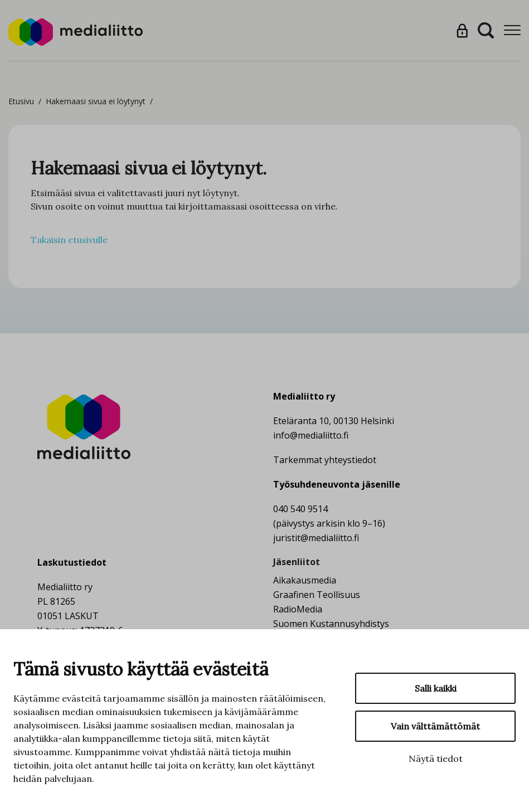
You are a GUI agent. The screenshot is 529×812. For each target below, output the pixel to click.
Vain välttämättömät (435, 726)
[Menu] (512, 30)
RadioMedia (298, 609)
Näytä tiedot (436, 758)
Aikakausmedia (305, 580)
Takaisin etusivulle (69, 240)
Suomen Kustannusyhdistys (331, 624)
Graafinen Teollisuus (317, 595)
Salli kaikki (436, 688)
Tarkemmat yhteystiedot (325, 460)
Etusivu (21, 101)
